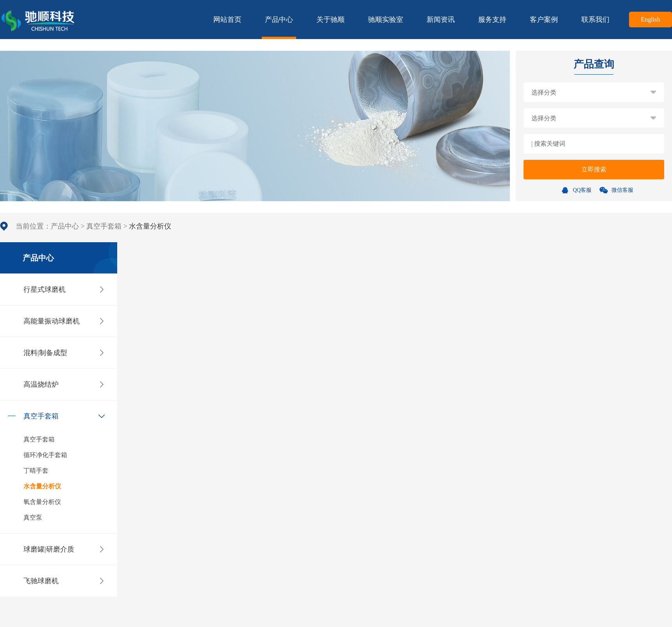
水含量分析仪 (42, 486)
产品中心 (279, 27)
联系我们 (595, 20)
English (651, 19)
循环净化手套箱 (45, 455)
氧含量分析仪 (42, 502)
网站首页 (227, 20)
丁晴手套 (36, 471)
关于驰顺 (331, 20)
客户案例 (544, 20)
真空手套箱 (104, 226)
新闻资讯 (441, 20)
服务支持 (492, 20)
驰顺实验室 (386, 20)
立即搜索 (594, 169)
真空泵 (33, 517)
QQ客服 (577, 190)
